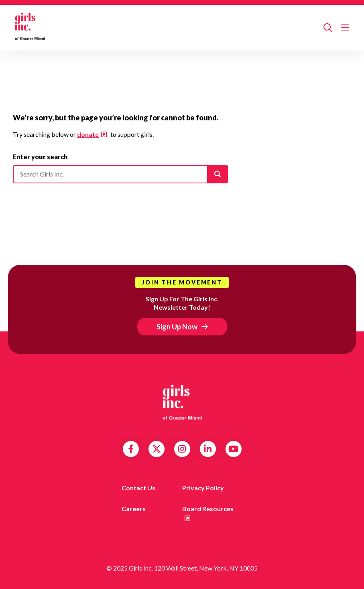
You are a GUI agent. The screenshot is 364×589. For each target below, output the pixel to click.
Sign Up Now (177, 327)
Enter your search (40, 157)
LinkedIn (208, 449)
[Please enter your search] (120, 174)
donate (88, 134)
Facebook (131, 449)
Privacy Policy (203, 488)
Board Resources (208, 509)
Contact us (138, 488)
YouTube (233, 449)
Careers (134, 509)
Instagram (182, 449)
